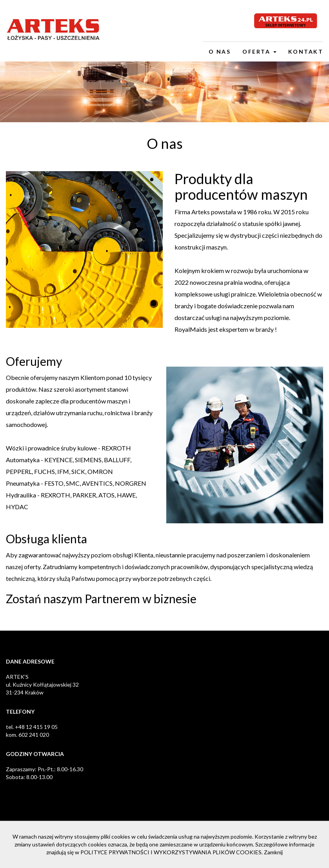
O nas (220, 52)
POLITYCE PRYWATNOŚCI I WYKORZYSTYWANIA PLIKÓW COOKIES (171, 852)
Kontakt (306, 52)
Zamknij (273, 852)
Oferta (259, 52)
